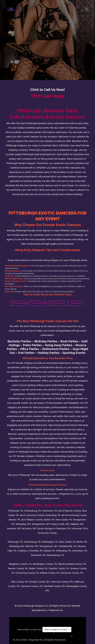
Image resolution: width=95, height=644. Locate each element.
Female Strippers (20, 303)
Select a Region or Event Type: (30, 630)
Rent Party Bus (58, 303)
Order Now (76, 303)
